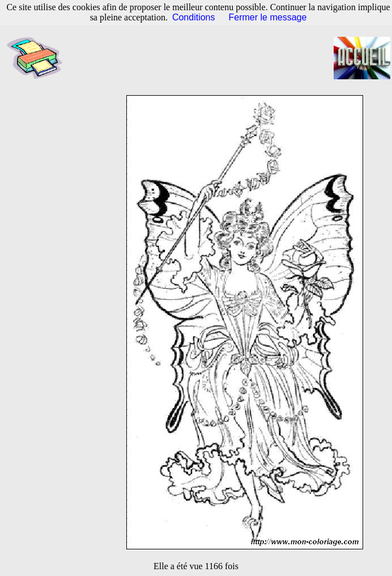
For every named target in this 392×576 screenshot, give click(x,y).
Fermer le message (268, 17)
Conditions (194, 17)
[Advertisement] (204, 58)
